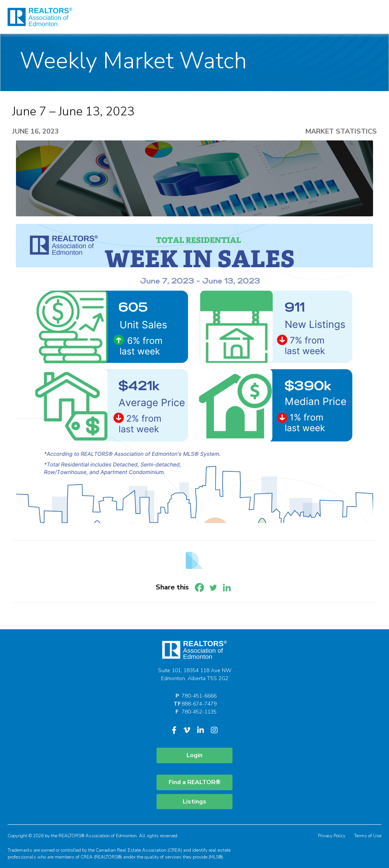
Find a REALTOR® (195, 782)
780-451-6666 (199, 696)
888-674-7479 (199, 704)
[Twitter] (213, 588)
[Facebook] (199, 588)
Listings (194, 802)
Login (194, 755)
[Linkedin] (227, 588)
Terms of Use (368, 836)
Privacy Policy (332, 836)
